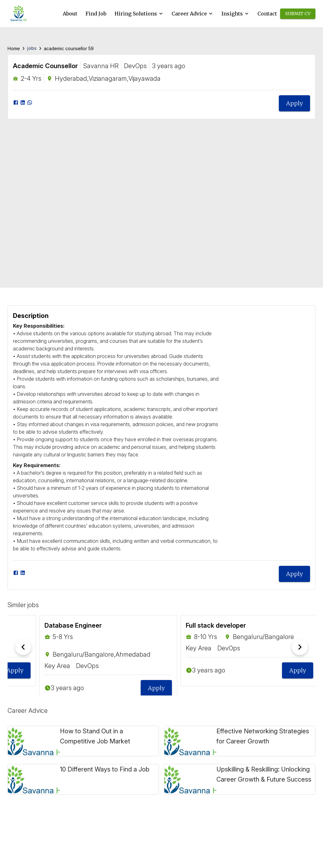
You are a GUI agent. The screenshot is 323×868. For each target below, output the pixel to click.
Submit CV (298, 14)
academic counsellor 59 (69, 48)
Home (14, 48)
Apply (294, 103)
